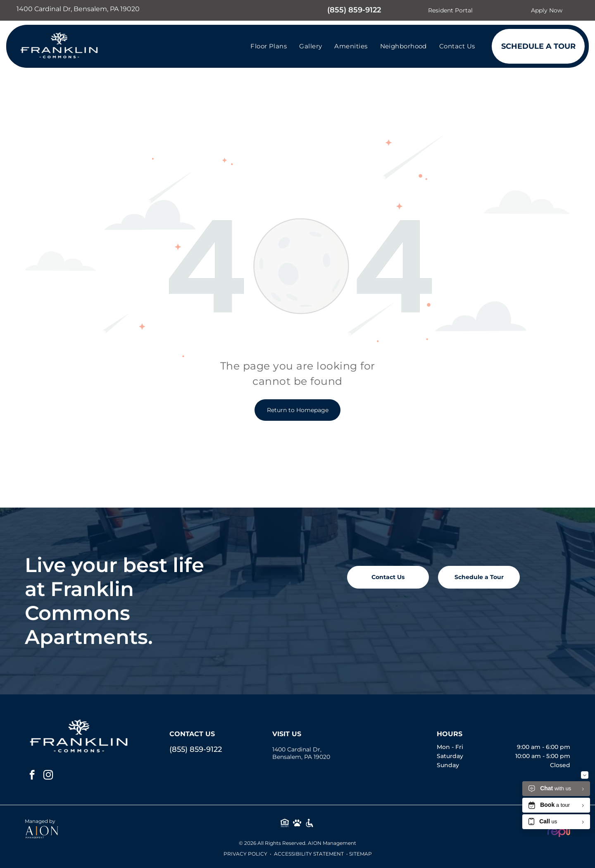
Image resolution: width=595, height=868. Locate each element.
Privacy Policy (245, 854)
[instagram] (48, 776)
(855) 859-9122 (354, 10)
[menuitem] (269, 46)
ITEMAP (362, 854)
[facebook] (32, 776)
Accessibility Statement (309, 854)
